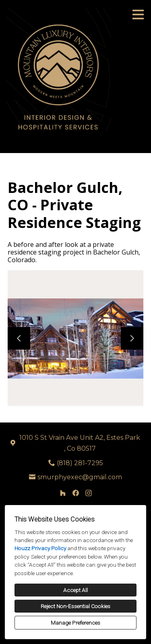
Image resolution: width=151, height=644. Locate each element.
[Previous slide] (19, 338)
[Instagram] (89, 493)
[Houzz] (63, 493)
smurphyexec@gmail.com (80, 477)
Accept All (75, 590)
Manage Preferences (75, 623)
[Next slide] (132, 338)
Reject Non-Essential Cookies (75, 606)
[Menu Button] (138, 14)
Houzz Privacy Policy (40, 548)
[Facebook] (76, 493)
